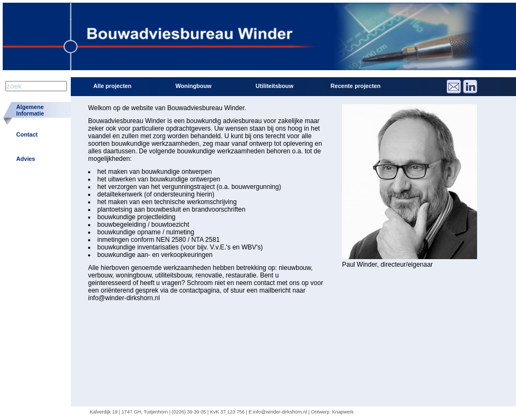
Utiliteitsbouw (274, 86)
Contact (27, 134)
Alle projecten (112, 86)
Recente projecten (356, 86)
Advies (26, 159)
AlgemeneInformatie (30, 110)
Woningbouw (194, 86)
